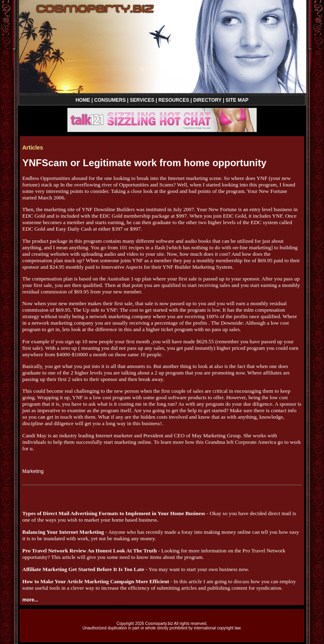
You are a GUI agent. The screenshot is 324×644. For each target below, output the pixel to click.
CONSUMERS (110, 100)
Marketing (33, 471)
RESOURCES (174, 100)
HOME (83, 100)
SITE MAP (237, 100)
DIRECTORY (207, 100)
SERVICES (142, 100)
